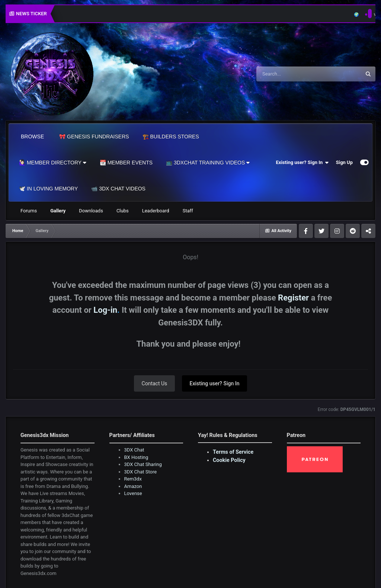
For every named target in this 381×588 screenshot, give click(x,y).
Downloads (91, 211)
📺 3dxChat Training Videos (208, 163)
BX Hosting (136, 457)
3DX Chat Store (141, 472)
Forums (29, 211)
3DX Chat (134, 450)
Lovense (133, 493)
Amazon (133, 486)
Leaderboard (156, 211)
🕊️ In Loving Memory (48, 189)
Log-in (105, 310)
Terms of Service (233, 452)
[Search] (290, 74)
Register (293, 298)
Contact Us (155, 383)
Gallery (58, 211)
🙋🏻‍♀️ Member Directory (53, 163)
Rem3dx (133, 479)
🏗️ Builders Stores (171, 136)
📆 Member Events (126, 163)
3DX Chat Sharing (143, 464)
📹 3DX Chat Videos (118, 189)
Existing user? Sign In (302, 163)
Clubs (123, 211)
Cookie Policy (229, 460)
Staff (188, 211)
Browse (32, 136)
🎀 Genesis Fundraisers (94, 136)
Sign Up (344, 162)
